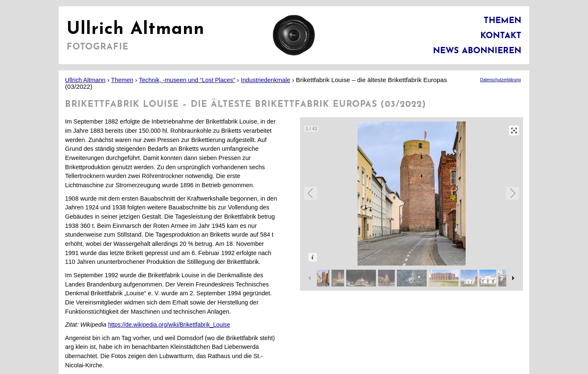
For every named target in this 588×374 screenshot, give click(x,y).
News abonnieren (477, 51)
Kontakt (501, 36)
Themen (503, 21)
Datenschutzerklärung (500, 80)
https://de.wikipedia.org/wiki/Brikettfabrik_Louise (169, 325)
